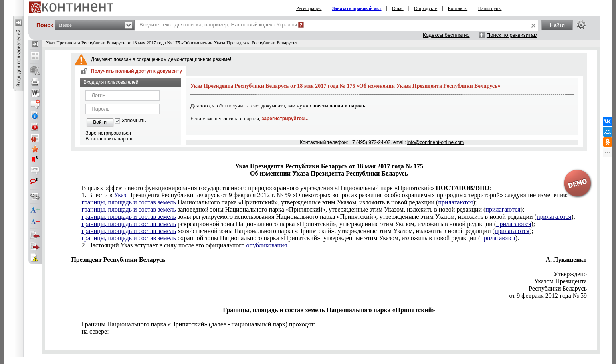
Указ (120, 195)
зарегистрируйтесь (284, 119)
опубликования (266, 245)
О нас (398, 8)
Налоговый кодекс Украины (264, 25)
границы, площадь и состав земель (129, 202)
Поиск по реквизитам (512, 35)
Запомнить (134, 121)
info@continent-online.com (436, 142)
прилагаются (455, 202)
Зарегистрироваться (108, 133)
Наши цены (490, 8)
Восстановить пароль (109, 139)
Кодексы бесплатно (446, 35)
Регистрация (309, 8)
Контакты (458, 8)
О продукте (426, 8)
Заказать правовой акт (357, 8)
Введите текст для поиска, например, (218, 25)
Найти (557, 25)
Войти (100, 122)
